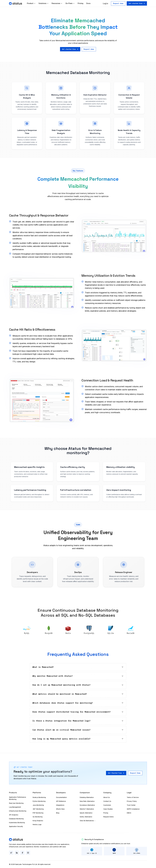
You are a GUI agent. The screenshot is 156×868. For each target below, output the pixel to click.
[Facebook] (22, 853)
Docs (88, 3)
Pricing (80, 3)
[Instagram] (28, 853)
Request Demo (135, 773)
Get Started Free (116, 773)
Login (105, 3)
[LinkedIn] (17, 853)
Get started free (137, 3)
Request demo (118, 3)
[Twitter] (11, 853)
